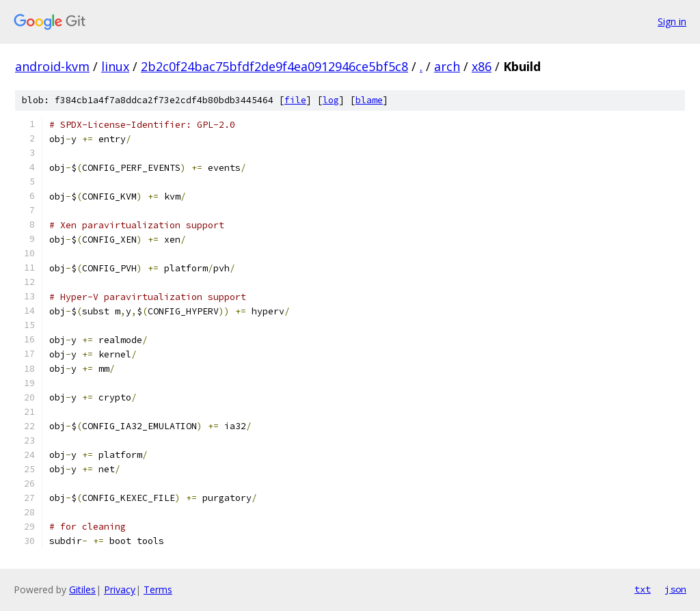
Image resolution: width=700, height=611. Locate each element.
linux (115, 66)
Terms (158, 589)
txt (643, 589)
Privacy (120, 589)
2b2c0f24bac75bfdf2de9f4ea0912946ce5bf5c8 (274, 66)
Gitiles (82, 589)
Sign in (672, 22)
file (295, 100)
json (675, 589)
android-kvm (52, 66)
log (331, 100)
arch (447, 66)
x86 (482, 66)
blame (369, 100)
